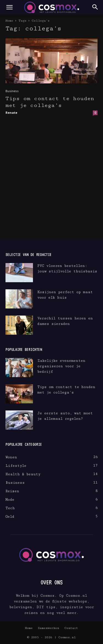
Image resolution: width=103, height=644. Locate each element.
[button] (9, 7)
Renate (11, 113)
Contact (71, 628)
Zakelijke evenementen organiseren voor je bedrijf (61, 366)
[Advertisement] (51, 185)
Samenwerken (48, 628)
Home (9, 21)
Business (12, 91)
